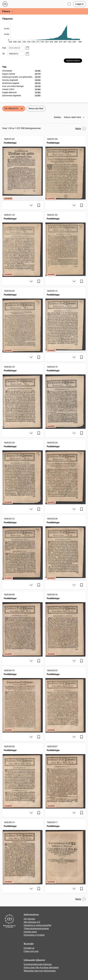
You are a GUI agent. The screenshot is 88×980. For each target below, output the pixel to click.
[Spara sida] (39, 205)
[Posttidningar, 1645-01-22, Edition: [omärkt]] (66, 244)
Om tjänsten (29, 919)
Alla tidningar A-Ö (32, 922)
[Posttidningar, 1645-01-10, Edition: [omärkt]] (23, 244)
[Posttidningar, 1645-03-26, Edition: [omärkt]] (66, 548)
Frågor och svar (31, 951)
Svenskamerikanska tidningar (38, 964)
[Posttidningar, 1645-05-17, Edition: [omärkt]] (66, 852)
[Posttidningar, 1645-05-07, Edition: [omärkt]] (66, 776)
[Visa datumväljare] (27, 48)
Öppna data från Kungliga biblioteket (41, 968)
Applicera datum (73, 61)
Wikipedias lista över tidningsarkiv (40, 971)
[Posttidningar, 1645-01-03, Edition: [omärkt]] (23, 168)
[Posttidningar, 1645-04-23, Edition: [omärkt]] (66, 700)
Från (4, 48)
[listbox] (22, 83)
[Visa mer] (31, 205)
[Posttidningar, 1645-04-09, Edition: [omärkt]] (23, 624)
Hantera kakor (30, 932)
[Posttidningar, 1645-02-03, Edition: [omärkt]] (23, 320)
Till (3, 54)
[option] (22, 71)
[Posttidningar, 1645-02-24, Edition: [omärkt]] (23, 472)
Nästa (81, 129)
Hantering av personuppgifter (37, 925)
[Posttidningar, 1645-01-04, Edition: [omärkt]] (66, 168)
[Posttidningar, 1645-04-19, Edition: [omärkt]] (23, 700)
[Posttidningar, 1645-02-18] (23, 396)
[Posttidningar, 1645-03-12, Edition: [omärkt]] (23, 548)
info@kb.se (29, 948)
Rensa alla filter (36, 109)
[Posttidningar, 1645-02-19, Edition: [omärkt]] (66, 396)
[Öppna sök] (69, 4)
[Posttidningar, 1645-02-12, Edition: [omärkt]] (66, 320)
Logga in (79, 4)
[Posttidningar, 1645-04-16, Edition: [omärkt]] (66, 624)
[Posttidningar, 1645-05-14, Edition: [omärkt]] (23, 852)
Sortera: (58, 117)
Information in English (34, 935)
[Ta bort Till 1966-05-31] (22, 109)
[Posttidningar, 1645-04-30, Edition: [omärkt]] (23, 776)
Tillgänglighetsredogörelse (36, 929)
